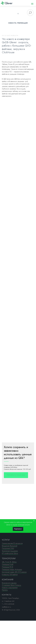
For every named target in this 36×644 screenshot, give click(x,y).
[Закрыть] (34, 521)
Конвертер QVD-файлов (10, 575)
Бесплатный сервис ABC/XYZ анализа (14, 572)
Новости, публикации (18, 23)
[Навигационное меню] (32, 4)
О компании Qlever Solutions (12, 585)
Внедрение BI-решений (10, 546)
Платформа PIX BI (7, 567)
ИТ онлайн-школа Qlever (10, 553)
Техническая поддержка (10, 551)
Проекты (5, 590)
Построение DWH (8, 548)
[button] (16, 475)
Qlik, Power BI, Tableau (9, 562)
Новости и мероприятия (10, 588)
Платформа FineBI (8, 564)
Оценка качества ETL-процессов (12, 543)
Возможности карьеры (9, 583)
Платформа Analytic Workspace (12, 570)
